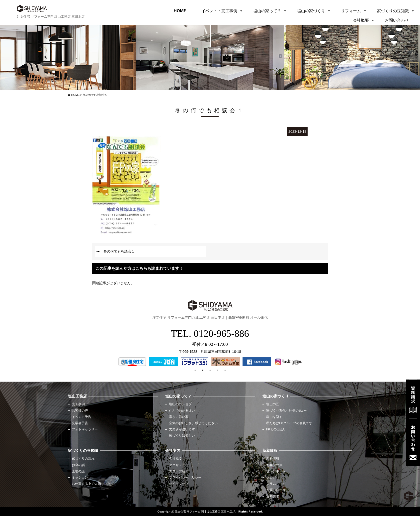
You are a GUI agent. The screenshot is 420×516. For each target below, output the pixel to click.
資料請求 (273, 497)
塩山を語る (274, 417)
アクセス (175, 465)
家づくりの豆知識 (393, 11)
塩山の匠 (273, 404)
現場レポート (276, 471)
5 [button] (225, 370)
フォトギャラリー (85, 429)
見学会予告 (80, 423)
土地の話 (78, 471)
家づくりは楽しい (182, 436)
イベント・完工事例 (219, 11)
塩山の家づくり (311, 11)
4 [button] (218, 370)
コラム (271, 484)
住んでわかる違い (182, 411)
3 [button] (210, 370)
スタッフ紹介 (179, 471)
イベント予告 (82, 417)
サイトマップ (179, 484)
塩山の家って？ (267, 11)
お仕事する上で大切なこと (91, 484)
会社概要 (361, 20)
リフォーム (351, 11)
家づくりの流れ (83, 459)
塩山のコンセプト (182, 404)
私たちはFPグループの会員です (289, 423)
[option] (132, 362)
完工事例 (78, 404)
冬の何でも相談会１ (119, 251)
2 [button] (203, 370)
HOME (180, 11)
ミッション (80, 478)
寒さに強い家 (179, 417)
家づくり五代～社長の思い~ (287, 411)
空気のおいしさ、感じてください (193, 423)
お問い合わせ (397, 20)
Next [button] (296, 362)
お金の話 (78, 465)
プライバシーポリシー (185, 478)
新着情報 (273, 459)
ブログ (271, 478)
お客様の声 (80, 411)
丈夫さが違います (182, 429)
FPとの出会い (276, 429)
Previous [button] (123, 362)
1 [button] (195, 370)
